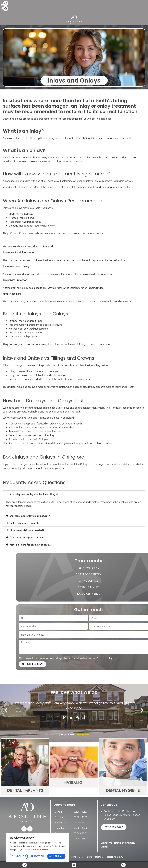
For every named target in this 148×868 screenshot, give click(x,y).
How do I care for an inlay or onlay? (31, 545)
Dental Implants (25, 790)
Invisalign (74, 783)
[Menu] (4, 3)
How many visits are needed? (27, 530)
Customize (19, 856)
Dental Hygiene (123, 790)
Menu (4, 7)
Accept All (56, 856)
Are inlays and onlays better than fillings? (34, 494)
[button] (74, 494)
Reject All (38, 856)
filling (87, 138)
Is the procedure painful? (25, 523)
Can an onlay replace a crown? (28, 537)
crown (33, 161)
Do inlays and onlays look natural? (30, 516)
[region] (38, 848)
